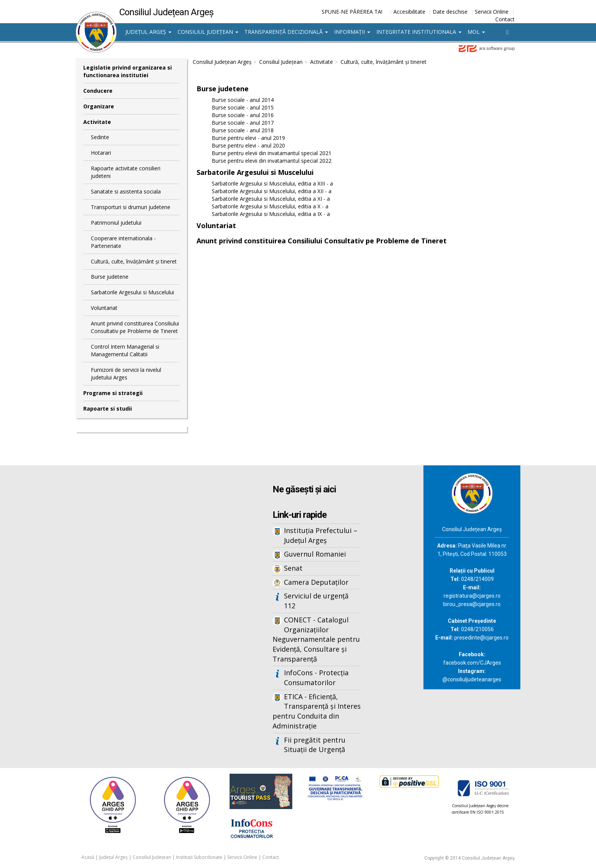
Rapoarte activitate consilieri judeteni (126, 172)
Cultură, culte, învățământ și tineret (134, 261)
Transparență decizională (286, 32)
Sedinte (100, 137)
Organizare (99, 106)
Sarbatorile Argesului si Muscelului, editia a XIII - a (272, 183)
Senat (293, 568)
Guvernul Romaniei (315, 554)
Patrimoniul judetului (116, 223)
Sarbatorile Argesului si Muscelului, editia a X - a (270, 206)
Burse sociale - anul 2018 (243, 130)
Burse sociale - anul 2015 (243, 107)
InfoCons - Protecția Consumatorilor (316, 678)
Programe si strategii (113, 393)
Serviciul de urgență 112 (316, 601)
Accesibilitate (409, 12)
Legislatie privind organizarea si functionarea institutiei (128, 71)
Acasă (88, 857)
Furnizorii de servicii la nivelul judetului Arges (126, 374)
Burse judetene (110, 277)
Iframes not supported (150, 591)
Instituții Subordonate (199, 857)
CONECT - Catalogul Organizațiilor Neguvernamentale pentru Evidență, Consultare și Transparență (316, 639)
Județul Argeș (148, 32)
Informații (352, 32)
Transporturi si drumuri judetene (131, 207)
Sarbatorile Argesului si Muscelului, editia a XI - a (271, 199)
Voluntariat (104, 308)
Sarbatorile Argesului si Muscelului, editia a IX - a (271, 214)
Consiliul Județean (208, 32)
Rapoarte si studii (108, 409)
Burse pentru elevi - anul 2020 (248, 145)
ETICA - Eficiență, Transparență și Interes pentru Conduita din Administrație (317, 711)
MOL (476, 32)
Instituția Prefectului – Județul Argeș (321, 535)
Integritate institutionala (419, 32)
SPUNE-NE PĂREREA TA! (352, 12)
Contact (505, 19)
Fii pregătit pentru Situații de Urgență (315, 745)
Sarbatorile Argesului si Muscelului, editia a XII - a (272, 191)
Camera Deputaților (316, 582)
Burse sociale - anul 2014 (243, 100)
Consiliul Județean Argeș (222, 62)
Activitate (97, 122)
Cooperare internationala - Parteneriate (123, 242)
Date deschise (450, 12)
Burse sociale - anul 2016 (243, 115)
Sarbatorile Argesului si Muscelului (132, 292)
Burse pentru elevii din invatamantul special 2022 (272, 161)
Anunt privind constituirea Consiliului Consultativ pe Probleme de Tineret (135, 327)
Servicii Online (492, 12)
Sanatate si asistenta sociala (126, 191)
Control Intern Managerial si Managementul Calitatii (125, 350)
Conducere (98, 91)
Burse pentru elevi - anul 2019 (248, 138)
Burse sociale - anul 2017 (243, 123)
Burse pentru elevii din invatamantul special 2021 (272, 153)
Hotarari (101, 153)
